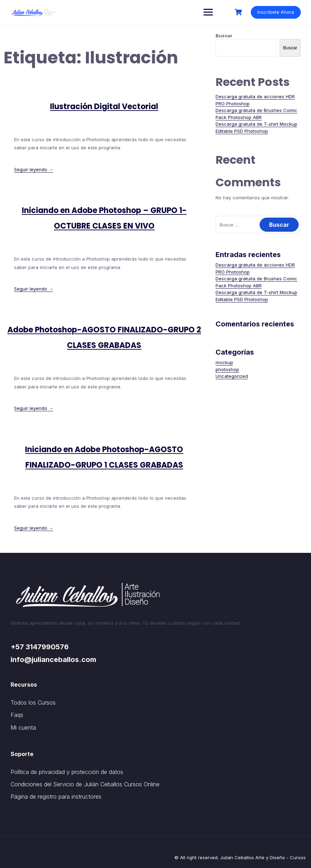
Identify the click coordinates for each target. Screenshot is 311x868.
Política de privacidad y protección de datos (67, 772)
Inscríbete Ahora (275, 12)
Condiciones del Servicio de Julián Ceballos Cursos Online (85, 784)
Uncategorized (232, 376)
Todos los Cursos (33, 702)
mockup (224, 362)
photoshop (227, 369)
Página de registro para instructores (56, 797)
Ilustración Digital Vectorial (104, 107)
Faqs (17, 715)
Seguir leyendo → (34, 169)
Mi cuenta (23, 728)
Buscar (224, 36)
